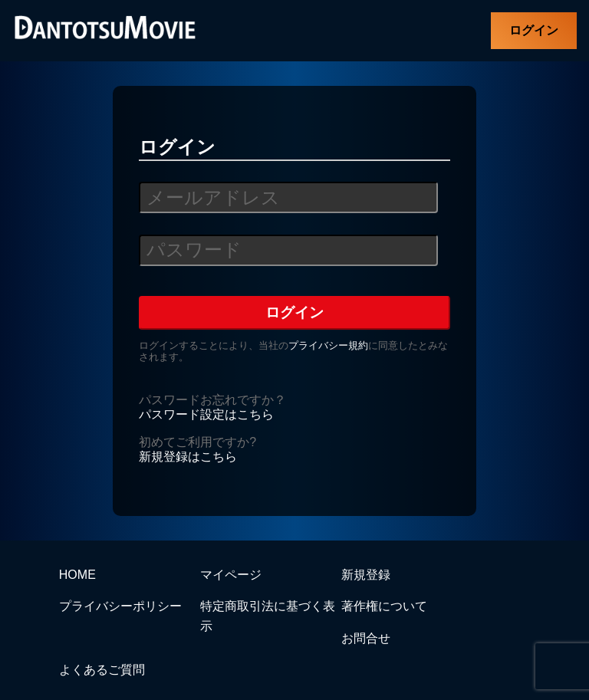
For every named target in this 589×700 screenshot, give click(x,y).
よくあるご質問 (102, 670)
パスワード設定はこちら (206, 414)
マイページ (231, 575)
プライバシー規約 (328, 345)
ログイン (534, 30)
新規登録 (366, 575)
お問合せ (366, 638)
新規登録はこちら (188, 457)
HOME (77, 575)
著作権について (384, 606)
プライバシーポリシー (120, 606)
